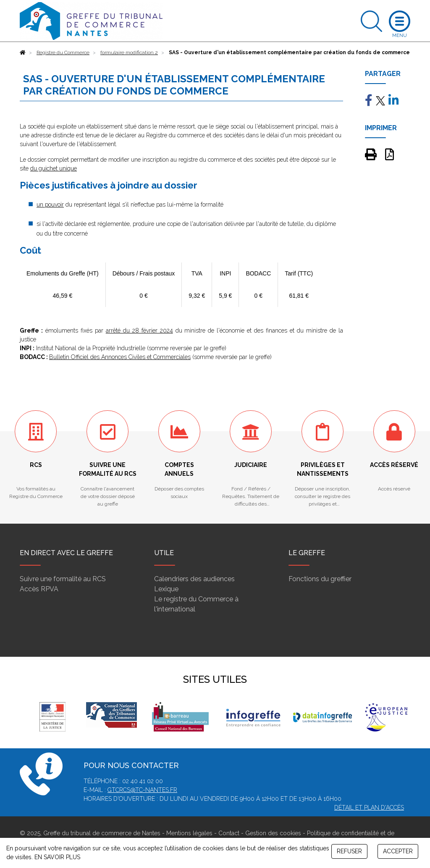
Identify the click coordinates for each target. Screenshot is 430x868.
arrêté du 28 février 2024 (139, 330)
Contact (229, 833)
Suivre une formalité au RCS (63, 579)
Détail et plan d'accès (369, 808)
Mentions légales (189, 833)
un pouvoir (50, 205)
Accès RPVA (39, 589)
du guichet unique (54, 168)
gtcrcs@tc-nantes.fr (142, 790)
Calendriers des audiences (194, 579)
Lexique (166, 589)
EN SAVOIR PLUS (57, 857)
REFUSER (349, 851)
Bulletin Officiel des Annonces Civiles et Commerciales (120, 357)
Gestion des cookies (273, 833)
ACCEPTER (398, 851)
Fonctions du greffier (320, 579)
